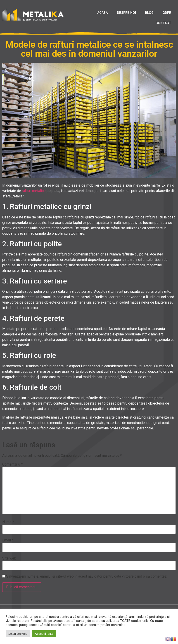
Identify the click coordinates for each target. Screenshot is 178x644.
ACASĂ (103, 13)
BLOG (149, 13)
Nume (8, 522)
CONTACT (163, 23)
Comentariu (12, 464)
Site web (9, 558)
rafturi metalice (34, 191)
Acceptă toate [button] (44, 634)
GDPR (167, 13)
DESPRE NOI (126, 13)
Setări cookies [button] (18, 634)
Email (8, 540)
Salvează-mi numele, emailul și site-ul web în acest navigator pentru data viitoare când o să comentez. (87, 576)
